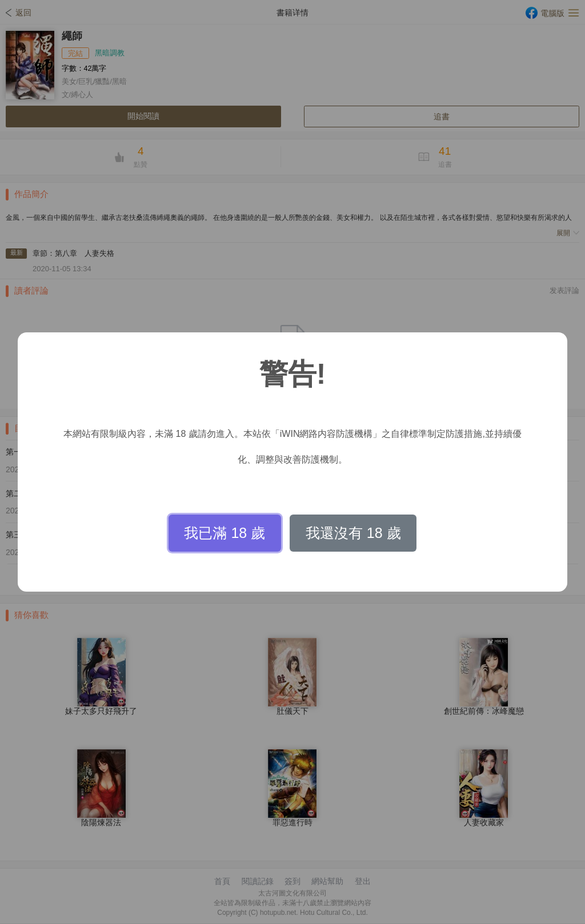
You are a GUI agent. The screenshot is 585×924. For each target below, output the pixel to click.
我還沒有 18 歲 (353, 533)
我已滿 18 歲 (225, 533)
